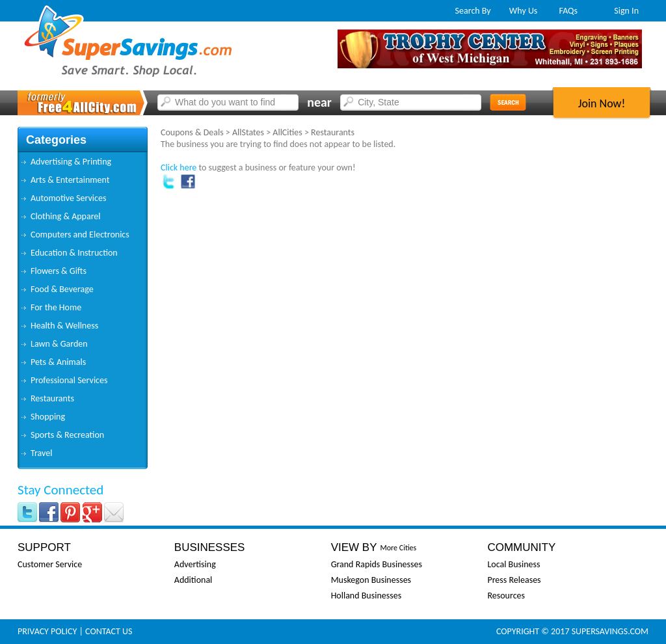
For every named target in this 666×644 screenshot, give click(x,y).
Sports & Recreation (67, 435)
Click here (179, 168)
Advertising (195, 564)
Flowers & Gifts (59, 271)
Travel (41, 453)
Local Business (513, 564)
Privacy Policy (47, 631)
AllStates (248, 132)
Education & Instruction (74, 253)
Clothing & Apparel (66, 216)
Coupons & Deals (192, 132)
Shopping (48, 417)
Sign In (626, 11)
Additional (193, 580)
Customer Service (50, 564)
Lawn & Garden (59, 344)
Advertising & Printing (71, 162)
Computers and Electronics (80, 235)
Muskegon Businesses (371, 580)
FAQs (569, 11)
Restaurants (52, 398)
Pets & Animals (58, 362)
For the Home (56, 307)
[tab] (83, 162)
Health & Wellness (64, 326)
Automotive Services (68, 198)
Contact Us (109, 631)
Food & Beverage (62, 289)
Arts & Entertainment (70, 180)
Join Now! (602, 103)
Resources (506, 596)
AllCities (287, 132)
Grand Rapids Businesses (377, 564)
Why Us (524, 11)
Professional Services (69, 380)
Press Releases (514, 580)
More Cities (398, 548)
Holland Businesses (366, 596)
